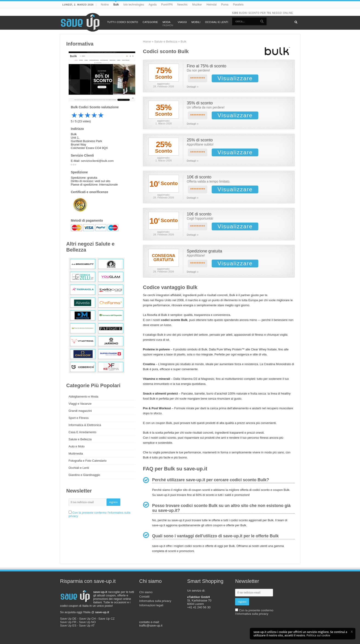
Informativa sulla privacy (155, 601)
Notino (105, 5)
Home (147, 42)
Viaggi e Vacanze (80, 404)
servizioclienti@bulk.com (97, 161)
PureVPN (167, 5)
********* (198, 79)
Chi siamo (146, 592)
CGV (74, 165)
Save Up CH (87, 619)
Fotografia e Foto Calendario (88, 461)
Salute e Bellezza (166, 42)
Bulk (116, 5)
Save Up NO (87, 622)
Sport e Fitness (79, 418)
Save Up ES (68, 625)
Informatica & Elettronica (85, 425)
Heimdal (211, 5)
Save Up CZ (106, 619)
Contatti (144, 597)
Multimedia (76, 454)
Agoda (153, 5)
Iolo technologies (134, 5)
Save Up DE (68, 619)
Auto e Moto (77, 446)
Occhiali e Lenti (79, 468)
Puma (225, 5)
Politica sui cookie (318, 635)
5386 (235, 13)
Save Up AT (87, 625)
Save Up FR (68, 622)
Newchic (182, 5)
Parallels (238, 5)
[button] (352, 632)
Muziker (197, 5)
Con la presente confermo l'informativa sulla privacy (254, 612)
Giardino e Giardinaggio (84, 475)
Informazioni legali (151, 605)
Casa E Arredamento (83, 432)
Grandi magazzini (80, 411)
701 (269, 13)
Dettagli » (193, 87)
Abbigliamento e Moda (83, 396)
